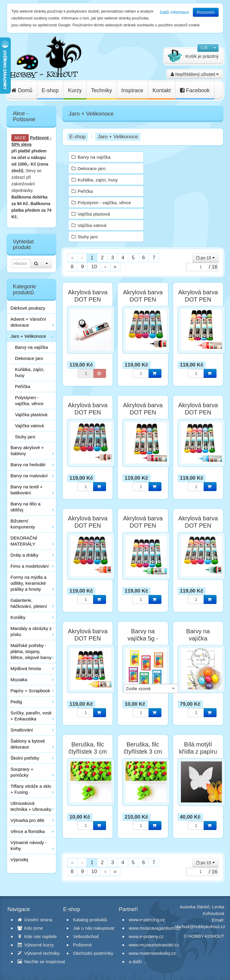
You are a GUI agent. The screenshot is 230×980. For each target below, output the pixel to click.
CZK (204, 48)
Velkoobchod (86, 936)
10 (94, 267)
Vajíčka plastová (31, 415)
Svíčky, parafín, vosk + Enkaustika (31, 716)
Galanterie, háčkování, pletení (29, 603)
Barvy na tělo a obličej (25, 507)
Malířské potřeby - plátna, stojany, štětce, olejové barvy (31, 651)
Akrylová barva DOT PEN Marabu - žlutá (88, 638)
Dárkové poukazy (28, 308)
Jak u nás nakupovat (94, 928)
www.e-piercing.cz (147, 920)
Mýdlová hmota (26, 668)
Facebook (195, 90)
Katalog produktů (90, 920)
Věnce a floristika (28, 831)
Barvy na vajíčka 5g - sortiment (143, 638)
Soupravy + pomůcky (22, 772)
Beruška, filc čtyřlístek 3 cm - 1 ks (88, 752)
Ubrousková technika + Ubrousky (31, 806)
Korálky (18, 617)
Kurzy (75, 90)
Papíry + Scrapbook (30, 691)
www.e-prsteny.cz (146, 936)
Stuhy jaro (25, 437)
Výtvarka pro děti (27, 820)
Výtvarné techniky (39, 953)
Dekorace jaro (29, 358)
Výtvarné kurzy (36, 945)
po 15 (206, 258)
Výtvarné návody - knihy (29, 845)
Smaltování (22, 730)
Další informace (174, 12)
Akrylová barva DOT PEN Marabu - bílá (88, 299)
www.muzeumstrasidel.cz (154, 945)
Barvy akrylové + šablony (27, 450)
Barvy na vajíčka (31, 347)
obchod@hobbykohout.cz (200, 927)
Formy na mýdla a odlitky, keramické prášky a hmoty (28, 583)
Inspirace (132, 90)
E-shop (50, 90)
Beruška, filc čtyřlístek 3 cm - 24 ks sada (143, 752)
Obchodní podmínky (93, 953)
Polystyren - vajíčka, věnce (29, 400)
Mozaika (19, 680)
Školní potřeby (25, 758)
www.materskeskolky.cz (152, 953)
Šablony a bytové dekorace (28, 744)
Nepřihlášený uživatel (195, 74)
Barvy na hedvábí (28, 465)
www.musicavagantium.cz (155, 928)
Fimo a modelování (30, 566)
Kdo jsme (30, 928)
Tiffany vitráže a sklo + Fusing (31, 789)
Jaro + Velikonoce (28, 336)
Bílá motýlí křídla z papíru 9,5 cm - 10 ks (198, 752)
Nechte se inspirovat (41, 962)
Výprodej (19, 859)
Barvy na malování (29, 476)
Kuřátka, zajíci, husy (30, 372)
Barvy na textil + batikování (27, 490)
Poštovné (39, 138)
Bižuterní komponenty (23, 524)
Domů (22, 90)
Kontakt (162, 90)
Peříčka (23, 386)
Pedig (16, 702)
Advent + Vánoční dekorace (28, 322)
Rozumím (206, 12)
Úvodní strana (35, 920)
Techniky (102, 90)
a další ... (138, 962)
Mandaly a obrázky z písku (31, 631)
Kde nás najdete (37, 936)
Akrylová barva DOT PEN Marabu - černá (143, 299)
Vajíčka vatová (29, 426)
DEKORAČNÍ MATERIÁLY (24, 541)
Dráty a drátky (24, 555)
